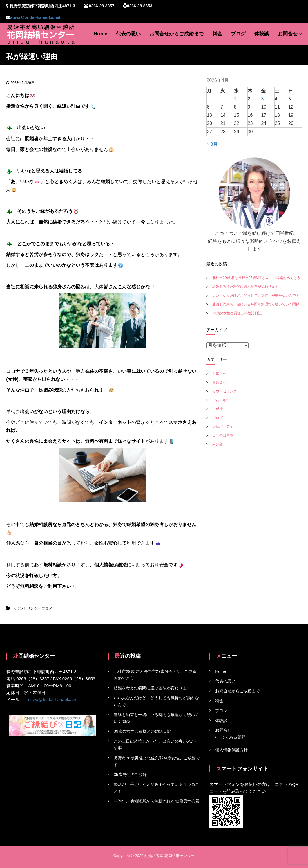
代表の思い (128, 34)
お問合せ (288, 34)
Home (100, 34)
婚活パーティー (224, 426)
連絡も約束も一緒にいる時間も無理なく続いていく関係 (256, 304)
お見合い (219, 382)
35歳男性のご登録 (130, 775)
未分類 (218, 444)
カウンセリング (25, 608)
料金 (217, 34)
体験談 (262, 34)
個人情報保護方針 (231, 750)
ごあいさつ (221, 400)
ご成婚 (218, 409)
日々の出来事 (223, 435)
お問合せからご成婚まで (176, 34)
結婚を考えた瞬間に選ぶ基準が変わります (245, 287)
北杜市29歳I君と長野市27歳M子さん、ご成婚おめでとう (256, 278)
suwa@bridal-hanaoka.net (35, 17)
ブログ (238, 34)
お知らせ (219, 374)
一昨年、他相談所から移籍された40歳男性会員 (157, 801)
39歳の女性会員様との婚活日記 (237, 313)
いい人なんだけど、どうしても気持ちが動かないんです (256, 296)
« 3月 (212, 144)
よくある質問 (233, 737)
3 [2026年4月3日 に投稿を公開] (262, 99)
